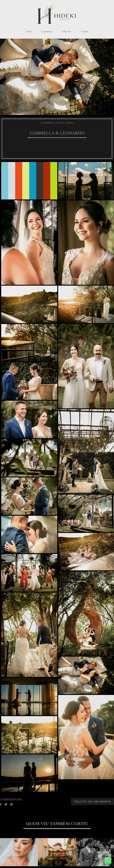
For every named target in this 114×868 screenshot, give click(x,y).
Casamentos (47, 31)
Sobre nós (67, 31)
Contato (85, 31)
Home (29, 31)
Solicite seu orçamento (93, 802)
